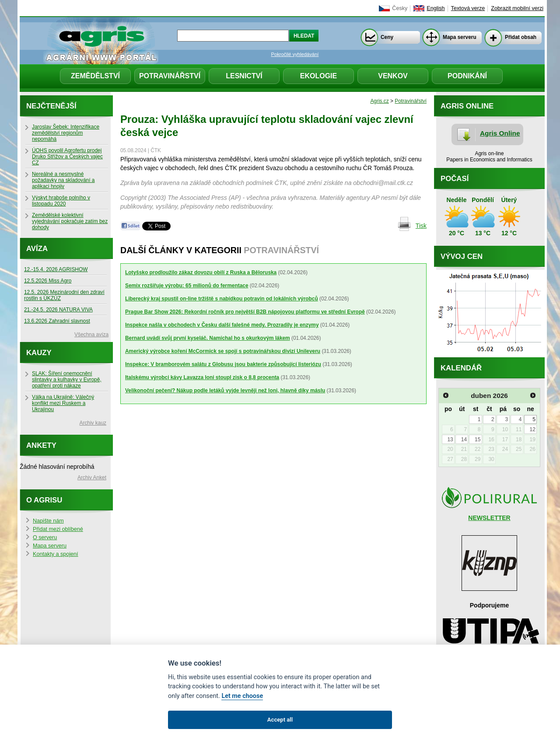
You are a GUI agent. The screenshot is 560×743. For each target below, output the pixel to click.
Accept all (280, 720)
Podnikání (467, 76)
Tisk (421, 226)
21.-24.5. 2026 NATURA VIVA (58, 310)
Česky (400, 8)
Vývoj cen (462, 256)
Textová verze (468, 8)
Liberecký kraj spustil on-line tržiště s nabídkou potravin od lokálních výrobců (222, 299)
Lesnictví (244, 76)
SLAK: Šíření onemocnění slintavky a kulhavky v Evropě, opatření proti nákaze (67, 380)
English (436, 8)
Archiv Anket (92, 478)
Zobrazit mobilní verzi (517, 8)
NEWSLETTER (489, 518)
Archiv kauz (93, 423)
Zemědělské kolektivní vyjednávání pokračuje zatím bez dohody (70, 221)
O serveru (45, 537)
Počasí (455, 179)
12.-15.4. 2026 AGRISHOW (56, 269)
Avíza (37, 249)
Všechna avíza (91, 335)
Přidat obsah (521, 37)
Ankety (41, 445)
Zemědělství (95, 76)
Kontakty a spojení (56, 554)
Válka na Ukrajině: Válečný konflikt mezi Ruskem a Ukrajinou (63, 403)
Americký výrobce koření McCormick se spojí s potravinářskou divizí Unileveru (223, 351)
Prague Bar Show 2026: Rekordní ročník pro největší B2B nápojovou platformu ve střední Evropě (245, 312)
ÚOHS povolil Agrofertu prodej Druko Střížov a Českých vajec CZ (67, 157)
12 (532, 429)
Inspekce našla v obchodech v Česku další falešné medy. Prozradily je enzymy (222, 325)
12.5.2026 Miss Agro (48, 281)
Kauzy (39, 353)
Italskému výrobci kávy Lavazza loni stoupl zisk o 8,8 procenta (202, 377)
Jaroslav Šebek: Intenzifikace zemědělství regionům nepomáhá (66, 133)
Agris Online (500, 133)
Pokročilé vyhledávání (295, 54)
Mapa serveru (460, 37)
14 (464, 440)
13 (450, 440)
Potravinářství (170, 76)
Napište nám (48, 521)
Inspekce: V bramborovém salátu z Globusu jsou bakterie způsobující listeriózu (223, 364)
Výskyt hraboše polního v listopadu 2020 (61, 201)
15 (478, 440)
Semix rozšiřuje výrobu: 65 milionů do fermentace (187, 286)
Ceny (387, 37)
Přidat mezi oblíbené (58, 529)
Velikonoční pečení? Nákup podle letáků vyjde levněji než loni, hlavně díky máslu (225, 391)
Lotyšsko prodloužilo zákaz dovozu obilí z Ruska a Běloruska (201, 272)
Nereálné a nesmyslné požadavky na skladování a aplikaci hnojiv (63, 180)
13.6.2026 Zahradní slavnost (57, 321)
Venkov (393, 76)
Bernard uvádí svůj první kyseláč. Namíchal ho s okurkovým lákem (208, 338)
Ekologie (318, 76)
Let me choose (242, 696)
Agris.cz (379, 101)
